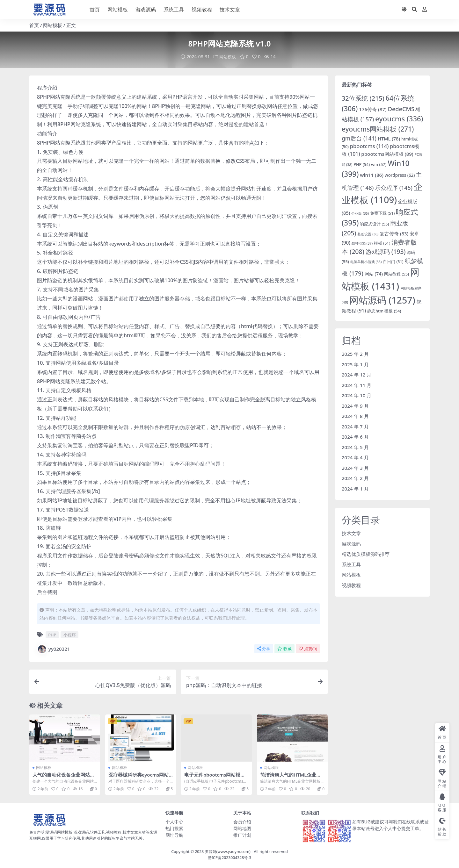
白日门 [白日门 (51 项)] (393, 261)
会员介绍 (242, 821)
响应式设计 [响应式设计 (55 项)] (374, 224)
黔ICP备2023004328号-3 (230, 857)
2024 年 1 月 (355, 488)
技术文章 (351, 533)
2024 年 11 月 (357, 385)
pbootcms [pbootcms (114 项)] (369, 146)
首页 (34, 25)
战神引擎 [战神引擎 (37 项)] (362, 243)
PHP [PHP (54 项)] (362, 164)
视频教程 (351, 585)
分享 (264, 648)
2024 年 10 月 (357, 395)
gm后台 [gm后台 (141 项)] (359, 138)
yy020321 (53, 649)
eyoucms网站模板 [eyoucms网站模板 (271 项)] (378, 129)
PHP (52, 635)
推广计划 (242, 835)
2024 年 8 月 (355, 416)
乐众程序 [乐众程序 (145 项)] (394, 188)
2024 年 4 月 (355, 457)
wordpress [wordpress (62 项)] (400, 175)
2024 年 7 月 (355, 426)
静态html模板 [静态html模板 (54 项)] (384, 311)
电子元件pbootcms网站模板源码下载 (215, 777)
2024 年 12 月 (357, 374)
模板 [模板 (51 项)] (382, 243)
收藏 (284, 648)
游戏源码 (351, 543)
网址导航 (174, 835)
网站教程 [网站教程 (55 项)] (397, 274)
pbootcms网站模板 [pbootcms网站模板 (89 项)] (387, 154)
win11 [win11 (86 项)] (372, 175)
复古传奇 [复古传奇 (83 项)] (394, 233)
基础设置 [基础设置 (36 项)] (368, 234)
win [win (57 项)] (379, 164)
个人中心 (174, 821)
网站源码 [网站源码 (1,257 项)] (382, 300)
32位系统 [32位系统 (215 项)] (363, 98)
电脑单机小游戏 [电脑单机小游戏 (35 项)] (366, 262)
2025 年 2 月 (355, 354)
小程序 (70, 635)
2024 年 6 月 (355, 436)
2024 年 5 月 (355, 447)
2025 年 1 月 (355, 364)
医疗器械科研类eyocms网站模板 (139, 777)
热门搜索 (174, 828)
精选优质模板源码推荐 (366, 554)
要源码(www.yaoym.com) (228, 851)
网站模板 (53, 25)
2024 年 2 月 (355, 478)
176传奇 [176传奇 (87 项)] (373, 109)
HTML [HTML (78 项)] (389, 138)
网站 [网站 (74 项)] (374, 274)
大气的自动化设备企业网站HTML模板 (64, 777)
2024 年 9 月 (355, 405)
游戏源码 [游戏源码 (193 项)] (386, 251)
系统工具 (351, 564)
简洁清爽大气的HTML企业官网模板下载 (291, 777)
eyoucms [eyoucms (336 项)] (399, 118)
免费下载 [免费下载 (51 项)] (382, 213)
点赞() (308, 648)
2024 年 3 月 (355, 468)
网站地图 (242, 828)
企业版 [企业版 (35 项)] (360, 213)
